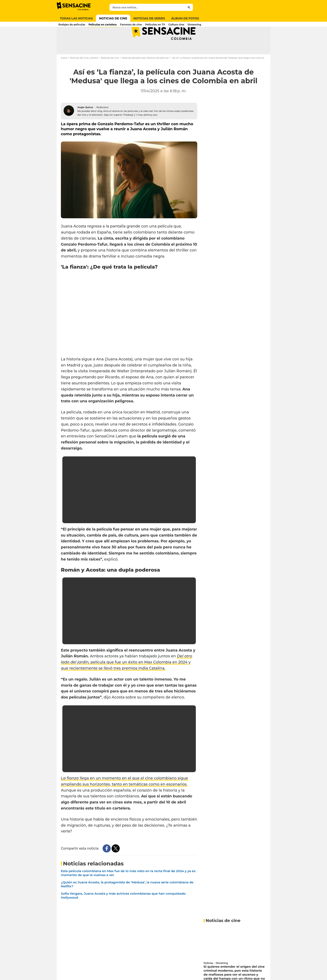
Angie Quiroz (85, 124)
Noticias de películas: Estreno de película (145, 74)
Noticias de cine (110, 74)
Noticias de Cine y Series (84, 74)
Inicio (64, 74)
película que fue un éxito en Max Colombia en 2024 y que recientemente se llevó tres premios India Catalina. (126, 679)
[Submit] (189, 7)
